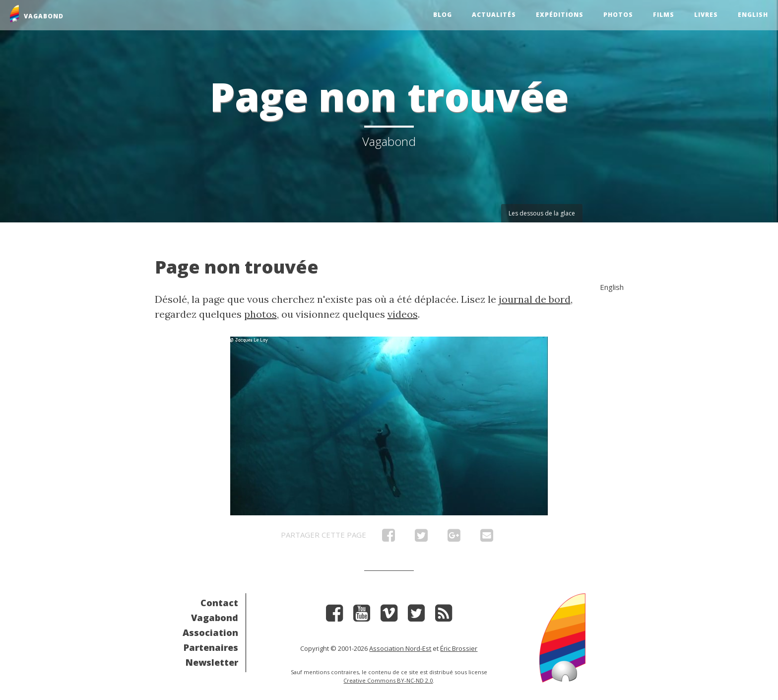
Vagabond (215, 618)
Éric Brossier (459, 648)
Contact (219, 603)
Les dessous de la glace (542, 213)
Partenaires (211, 647)
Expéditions (560, 15)
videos (403, 314)
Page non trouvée (237, 267)
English (753, 15)
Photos (618, 15)
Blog (443, 15)
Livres (706, 15)
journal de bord (535, 299)
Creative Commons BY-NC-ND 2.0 (388, 680)
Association (210, 632)
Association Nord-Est (400, 648)
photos (260, 314)
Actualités (494, 15)
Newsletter (212, 662)
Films (664, 15)
